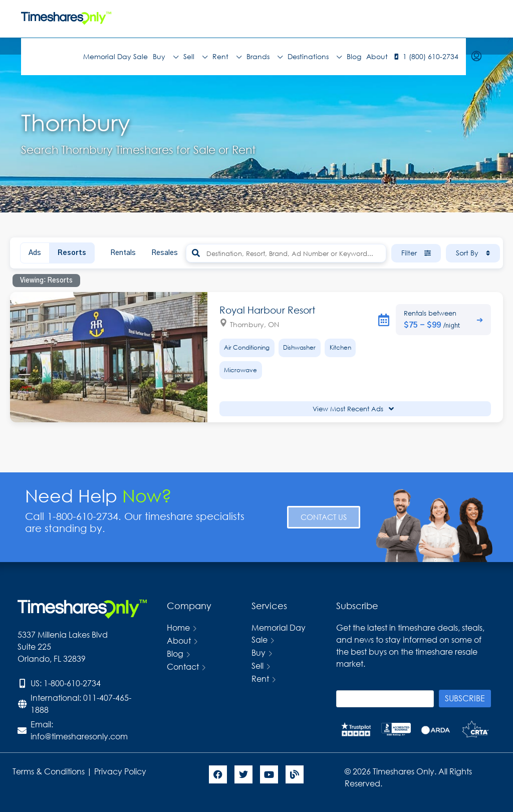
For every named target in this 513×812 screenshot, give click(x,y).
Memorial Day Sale (115, 56)
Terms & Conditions (49, 771)
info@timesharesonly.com (79, 736)
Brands (265, 57)
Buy (166, 57)
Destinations (315, 57)
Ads (35, 253)
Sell (195, 57)
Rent (227, 57)
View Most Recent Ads (353, 409)
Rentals (123, 253)
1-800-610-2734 (72, 683)
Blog (354, 56)
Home (178, 627)
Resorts (72, 253)
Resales (165, 253)
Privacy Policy (121, 771)
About (377, 56)
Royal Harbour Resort (267, 310)
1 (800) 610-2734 (431, 56)
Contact (183, 666)
